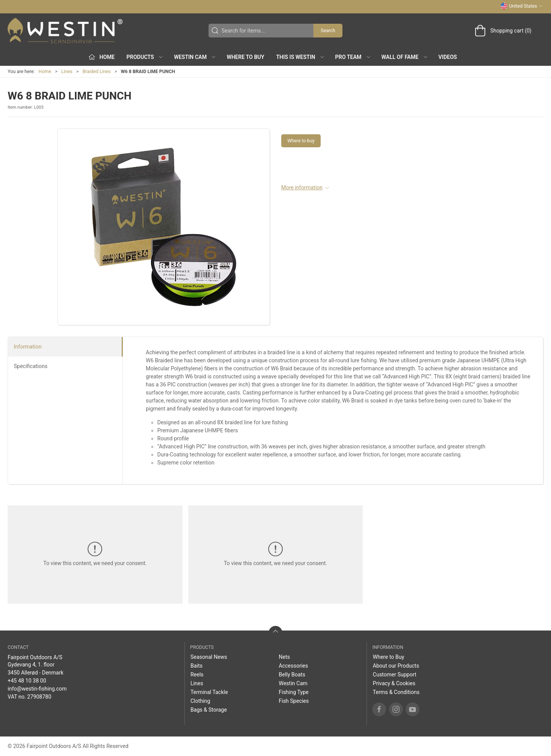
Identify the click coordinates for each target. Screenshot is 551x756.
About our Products (396, 666)
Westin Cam (293, 683)
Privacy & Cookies (394, 683)
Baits (197, 666)
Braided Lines (97, 72)
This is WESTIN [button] (301, 57)
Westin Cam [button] (195, 57)
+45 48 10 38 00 (27, 681)
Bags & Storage (209, 710)
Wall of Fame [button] (405, 57)
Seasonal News (209, 657)
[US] (65, 31)
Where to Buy (245, 57)
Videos (448, 57)
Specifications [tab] (31, 366)
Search (328, 31)
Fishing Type (293, 692)
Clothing (201, 701)
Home (45, 72)
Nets (284, 657)
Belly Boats (292, 675)
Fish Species (294, 701)
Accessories (293, 666)
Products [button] (145, 57)
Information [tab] (28, 347)
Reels (197, 675)
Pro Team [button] (353, 57)
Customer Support (395, 675)
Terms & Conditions (396, 692)
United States (522, 6)
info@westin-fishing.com (37, 689)
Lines (67, 72)
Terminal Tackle (209, 692)
